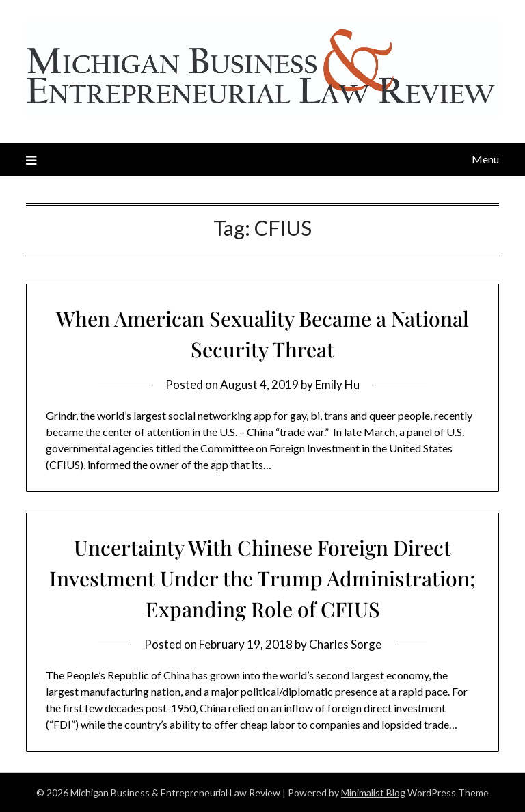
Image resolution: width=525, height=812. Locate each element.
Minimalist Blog (373, 793)
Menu (485, 159)
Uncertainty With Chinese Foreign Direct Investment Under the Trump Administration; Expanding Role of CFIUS (262, 578)
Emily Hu (337, 384)
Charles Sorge (345, 644)
